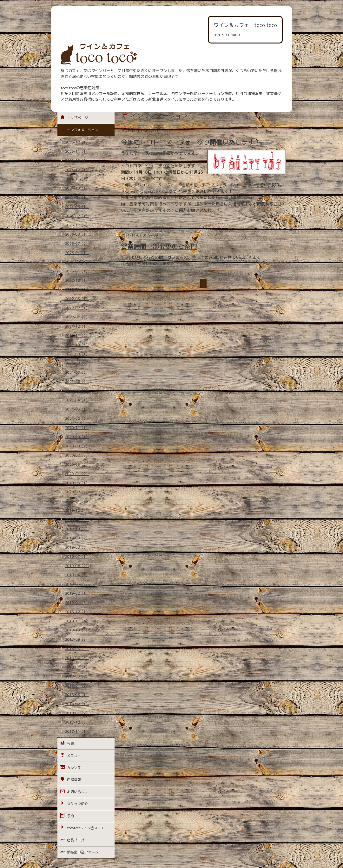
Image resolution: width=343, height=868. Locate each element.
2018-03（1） (77, 695)
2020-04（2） (77, 474)
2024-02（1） (77, 216)
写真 (70, 744)
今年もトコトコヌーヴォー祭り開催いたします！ (191, 142)
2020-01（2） (77, 501)
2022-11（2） (77, 290)
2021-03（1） (77, 409)
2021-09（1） (77, 354)
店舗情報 (74, 780)
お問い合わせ (77, 792)
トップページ (77, 118)
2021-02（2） (77, 418)
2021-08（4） (77, 363)
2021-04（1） (77, 400)
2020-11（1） (77, 428)
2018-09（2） (77, 639)
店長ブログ (76, 840)
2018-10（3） (77, 630)
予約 (70, 816)
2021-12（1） (77, 326)
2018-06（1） (77, 667)
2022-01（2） (77, 317)
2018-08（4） (77, 649)
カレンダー (76, 768)
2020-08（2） (77, 446)
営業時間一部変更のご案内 (159, 246)
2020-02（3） (77, 492)
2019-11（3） (77, 520)
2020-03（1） (77, 483)
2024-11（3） (77, 179)
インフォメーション (83, 130)
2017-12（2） (77, 722)
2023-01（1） (77, 271)
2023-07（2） (77, 244)
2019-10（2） (77, 529)
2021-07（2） (77, 372)
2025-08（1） (77, 161)
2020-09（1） (77, 437)
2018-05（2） (77, 676)
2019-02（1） (77, 593)
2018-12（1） (77, 612)
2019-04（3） (77, 575)
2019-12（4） (77, 511)
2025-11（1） (77, 151)
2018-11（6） (77, 621)
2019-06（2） (77, 566)
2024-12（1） (77, 170)
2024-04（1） (77, 197)
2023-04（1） (77, 253)
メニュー (74, 756)
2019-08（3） (77, 547)
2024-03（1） (77, 207)
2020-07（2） (77, 455)
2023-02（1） (77, 262)
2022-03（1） (77, 299)
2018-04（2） (77, 685)
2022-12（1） (77, 280)
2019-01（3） (77, 603)
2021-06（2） (77, 382)
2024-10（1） (77, 188)
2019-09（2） (77, 538)
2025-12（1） (77, 142)
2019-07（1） (77, 557)
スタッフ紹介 (77, 804)
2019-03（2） (77, 584)
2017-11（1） (77, 731)
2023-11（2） (77, 225)
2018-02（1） (77, 704)
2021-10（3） (77, 345)
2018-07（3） (77, 658)
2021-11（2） (77, 336)
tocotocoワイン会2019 (85, 828)
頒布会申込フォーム (83, 852)
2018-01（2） (77, 713)
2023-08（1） (77, 234)
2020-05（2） (77, 464)
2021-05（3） (77, 391)
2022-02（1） (77, 308)
